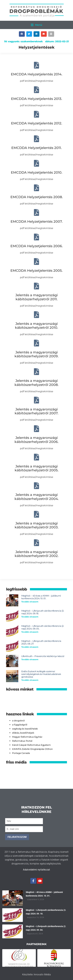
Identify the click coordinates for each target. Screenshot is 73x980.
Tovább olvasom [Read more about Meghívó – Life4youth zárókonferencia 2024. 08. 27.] (30, 647)
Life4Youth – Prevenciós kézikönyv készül (43, 656)
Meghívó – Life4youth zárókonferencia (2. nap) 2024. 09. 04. (43, 627)
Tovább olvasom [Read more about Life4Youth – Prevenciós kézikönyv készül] (30, 659)
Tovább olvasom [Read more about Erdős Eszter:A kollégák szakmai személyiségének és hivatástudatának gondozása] (30, 680)
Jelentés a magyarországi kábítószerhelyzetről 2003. (37, 525)
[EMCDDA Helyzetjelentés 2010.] (36, 163)
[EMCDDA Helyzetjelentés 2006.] (36, 237)
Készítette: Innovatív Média (36, 975)
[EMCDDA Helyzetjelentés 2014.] (36, 65)
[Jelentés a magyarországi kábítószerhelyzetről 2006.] (36, 429)
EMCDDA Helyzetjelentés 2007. (37, 222)
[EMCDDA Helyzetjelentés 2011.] (36, 139)
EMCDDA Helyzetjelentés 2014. (37, 74)
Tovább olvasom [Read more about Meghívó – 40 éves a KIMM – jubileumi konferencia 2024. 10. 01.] (30, 602)
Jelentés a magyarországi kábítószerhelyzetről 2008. (36, 383)
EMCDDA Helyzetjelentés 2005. (36, 271)
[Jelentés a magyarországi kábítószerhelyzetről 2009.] (36, 343)
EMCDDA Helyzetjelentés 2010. (37, 172)
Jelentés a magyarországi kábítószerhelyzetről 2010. (36, 326)
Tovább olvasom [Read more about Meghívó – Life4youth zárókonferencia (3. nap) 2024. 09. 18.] (30, 617)
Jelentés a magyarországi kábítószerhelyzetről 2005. (37, 468)
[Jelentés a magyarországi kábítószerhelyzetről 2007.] (36, 400)
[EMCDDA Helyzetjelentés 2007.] (36, 213)
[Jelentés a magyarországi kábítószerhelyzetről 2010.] (36, 315)
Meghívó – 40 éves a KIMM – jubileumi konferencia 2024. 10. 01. (41, 597)
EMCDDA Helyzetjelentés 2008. (37, 197)
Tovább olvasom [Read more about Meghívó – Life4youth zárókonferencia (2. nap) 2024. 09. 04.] (30, 632)
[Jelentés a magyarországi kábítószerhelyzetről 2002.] (36, 543)
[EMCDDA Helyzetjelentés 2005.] (36, 262)
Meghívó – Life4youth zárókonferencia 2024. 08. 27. (41, 642)
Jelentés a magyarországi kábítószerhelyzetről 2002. (37, 554)
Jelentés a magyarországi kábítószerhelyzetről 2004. (37, 497)
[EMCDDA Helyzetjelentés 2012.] (36, 114)
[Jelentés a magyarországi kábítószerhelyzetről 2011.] (36, 286)
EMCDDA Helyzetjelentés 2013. (37, 99)
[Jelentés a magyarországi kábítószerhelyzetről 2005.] (36, 457)
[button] (36, 25)
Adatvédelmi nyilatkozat (36, 870)
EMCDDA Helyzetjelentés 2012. (37, 123)
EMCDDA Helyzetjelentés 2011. (36, 148)
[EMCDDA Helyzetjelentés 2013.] (36, 90)
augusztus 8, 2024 (35, 934)
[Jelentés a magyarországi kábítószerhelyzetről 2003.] (36, 514)
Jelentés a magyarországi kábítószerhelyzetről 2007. (36, 411)
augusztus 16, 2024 (36, 917)
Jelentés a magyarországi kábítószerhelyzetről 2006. (36, 440)
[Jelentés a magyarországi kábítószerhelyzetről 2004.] (36, 486)
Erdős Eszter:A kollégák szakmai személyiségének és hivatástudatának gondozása (41, 674)
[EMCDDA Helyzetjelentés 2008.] (36, 188)
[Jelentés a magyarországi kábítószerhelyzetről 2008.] (36, 372)
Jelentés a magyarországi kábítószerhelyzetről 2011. (37, 297)
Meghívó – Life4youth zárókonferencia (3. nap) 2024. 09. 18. (43, 612)
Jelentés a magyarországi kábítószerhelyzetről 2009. (36, 354)
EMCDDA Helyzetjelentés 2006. (37, 246)
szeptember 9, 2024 (36, 900)
